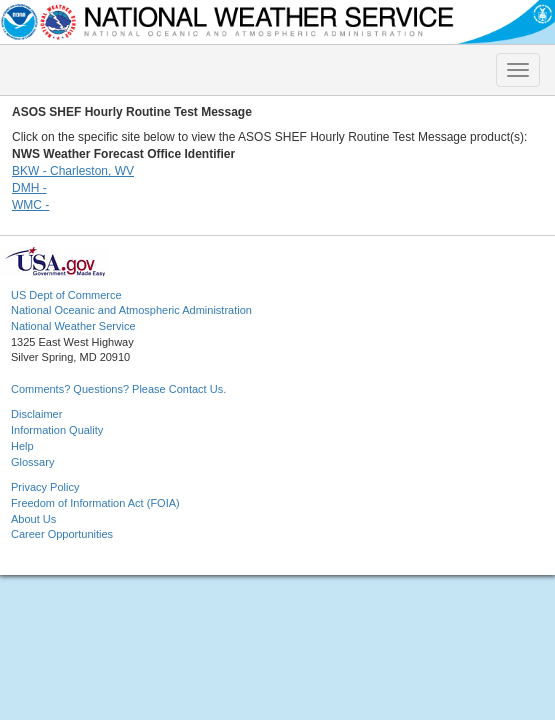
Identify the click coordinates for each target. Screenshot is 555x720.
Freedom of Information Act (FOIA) (95, 503)
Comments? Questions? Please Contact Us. (118, 389)
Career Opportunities (62, 534)
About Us (33, 519)
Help (22, 446)
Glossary (32, 462)
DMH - (29, 188)
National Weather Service (73, 326)
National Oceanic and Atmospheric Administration (131, 310)
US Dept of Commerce (66, 295)
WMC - (30, 205)
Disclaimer (36, 414)
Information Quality (57, 430)
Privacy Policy (45, 487)
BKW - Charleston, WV (73, 171)
